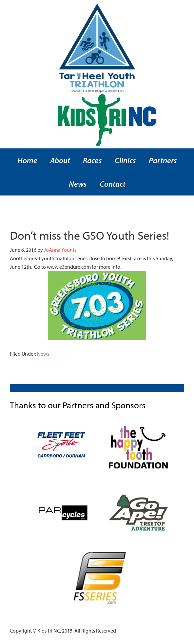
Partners (163, 160)
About (60, 160)
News (78, 184)
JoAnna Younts (60, 250)
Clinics (125, 160)
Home (27, 160)
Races (92, 160)
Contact (113, 184)
